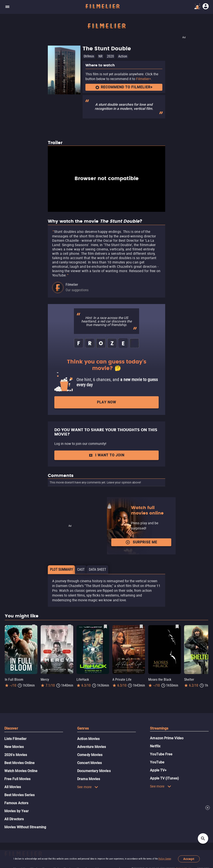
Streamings (159, 728)
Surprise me (141, 542)
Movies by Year (17, 811)
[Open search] (203, 838)
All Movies (13, 787)
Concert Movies (89, 763)
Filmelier (72, 285)
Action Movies (88, 739)
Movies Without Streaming (25, 827)
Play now (106, 402)
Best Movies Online (19, 763)
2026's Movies (16, 755)
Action (123, 56)
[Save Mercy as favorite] (70, 626)
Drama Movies (89, 779)
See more (88, 787)
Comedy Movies (90, 755)
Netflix (155, 746)
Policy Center (165, 859)
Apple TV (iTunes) (164, 778)
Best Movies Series (19, 795)
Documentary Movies (94, 771)
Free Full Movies (17, 779)
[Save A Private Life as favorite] (141, 626)
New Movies (14, 747)
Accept (189, 859)
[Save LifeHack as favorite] (105, 626)
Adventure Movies (92, 747)
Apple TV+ (158, 770)
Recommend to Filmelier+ (124, 87)
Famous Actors (16, 803)
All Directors (14, 819)
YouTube (157, 762)
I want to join (106, 455)
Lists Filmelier (15, 739)
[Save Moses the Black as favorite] (177, 626)
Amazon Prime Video (167, 738)
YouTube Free (161, 754)
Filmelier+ (144, 79)
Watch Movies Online (21, 771)
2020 (110, 56)
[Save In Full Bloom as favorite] (34, 626)
